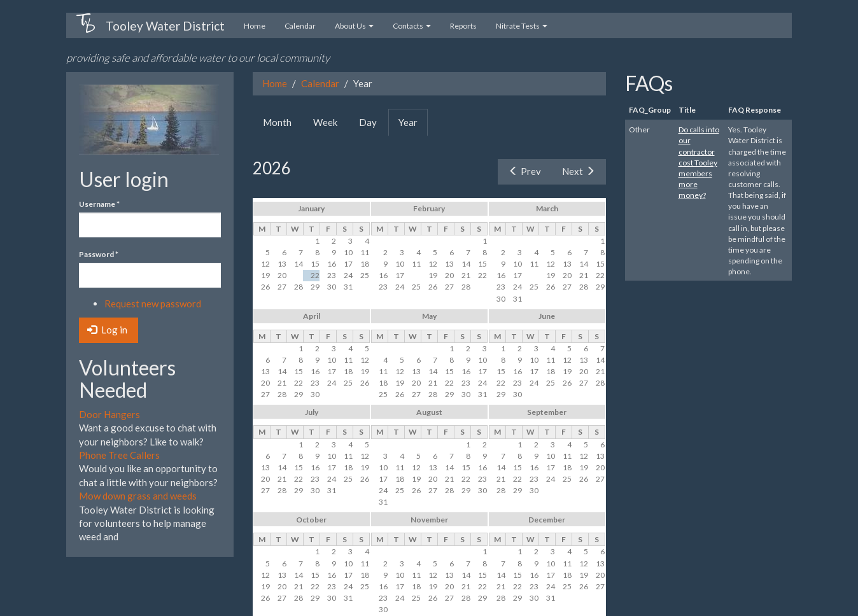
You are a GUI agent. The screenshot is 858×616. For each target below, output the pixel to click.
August (429, 412)
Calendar (300, 26)
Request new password (153, 304)
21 (299, 275)
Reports (463, 26)
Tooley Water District (165, 26)
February (429, 208)
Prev (525, 171)
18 (416, 275)
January (311, 208)
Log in (107, 330)
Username (99, 204)
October (311, 520)
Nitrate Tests (522, 26)
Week (325, 122)
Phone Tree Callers (119, 455)
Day (368, 122)
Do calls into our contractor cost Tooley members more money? (699, 162)
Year (413, 126)
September (547, 412)
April (312, 316)
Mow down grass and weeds (138, 496)
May (429, 316)
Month (277, 122)
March (547, 208)
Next (579, 171)
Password (99, 254)
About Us (354, 26)
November (429, 520)
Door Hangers (109, 414)
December (547, 520)
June (547, 316)
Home (255, 26)
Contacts (412, 26)
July (312, 412)
